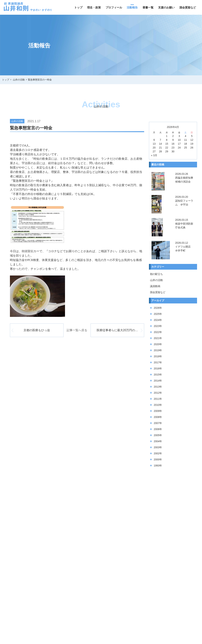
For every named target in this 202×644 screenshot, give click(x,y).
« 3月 (154, 155)
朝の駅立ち (156, 274)
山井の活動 (156, 280)
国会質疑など (188, 7)
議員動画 (155, 286)
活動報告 (132, 7)
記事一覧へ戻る (77, 330)
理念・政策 (94, 7)
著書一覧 (148, 7)
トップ (78, 7)
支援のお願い (166, 7)
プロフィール (114, 7)
